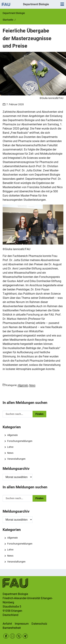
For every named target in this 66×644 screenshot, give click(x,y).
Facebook (6, 636)
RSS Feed (12, 636)
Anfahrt (7, 624)
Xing (25, 636)
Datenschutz (39, 624)
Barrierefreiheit (12, 628)
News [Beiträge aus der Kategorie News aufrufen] (32, 385)
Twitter (19, 636)
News (10, 453)
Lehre (10, 447)
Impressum (22, 624)
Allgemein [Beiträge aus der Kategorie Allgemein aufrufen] (23, 385)
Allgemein (12, 435)
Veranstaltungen (16, 459)
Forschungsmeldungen (20, 441)
